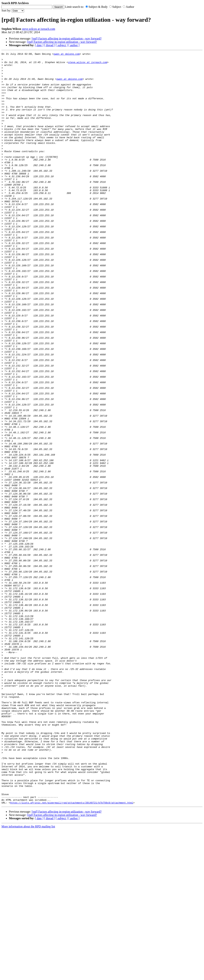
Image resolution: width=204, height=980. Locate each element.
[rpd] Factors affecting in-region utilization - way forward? (67, 39)
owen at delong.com (67, 54)
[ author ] (74, 45)
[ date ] (39, 45)
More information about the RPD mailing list (28, 977)
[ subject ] (62, 45)
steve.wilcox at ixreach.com (39, 29)
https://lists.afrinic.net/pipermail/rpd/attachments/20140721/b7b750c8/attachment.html (72, 953)
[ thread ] (50, 45)
